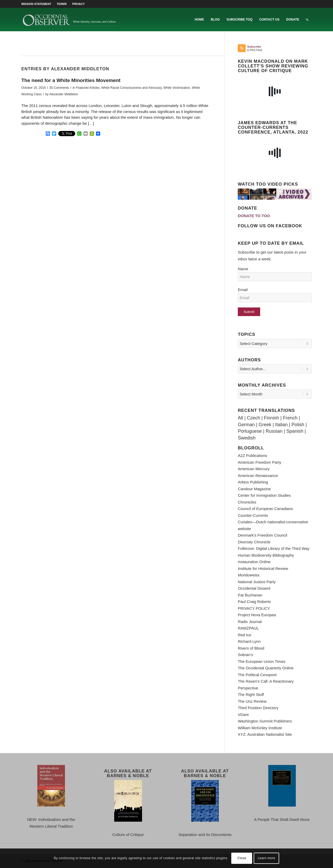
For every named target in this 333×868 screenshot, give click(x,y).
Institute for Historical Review (263, 568)
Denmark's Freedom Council (262, 535)
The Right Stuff (251, 694)
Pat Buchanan (250, 595)
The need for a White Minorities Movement (71, 80)
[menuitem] (38, 4)
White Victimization (177, 88)
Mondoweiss (249, 575)
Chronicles (247, 502)
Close (242, 858)
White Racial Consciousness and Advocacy (132, 88)
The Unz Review (252, 701)
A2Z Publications (252, 455)
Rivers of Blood (251, 648)
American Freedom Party (260, 462)
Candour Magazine (254, 489)
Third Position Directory (258, 708)
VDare (243, 715)
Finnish (272, 418)
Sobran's (245, 655)
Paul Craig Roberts (254, 602)
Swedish (247, 438)
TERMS (62, 4)
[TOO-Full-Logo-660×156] (70, 20)
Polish (298, 425)
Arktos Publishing (253, 482)
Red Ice (245, 635)
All (240, 418)
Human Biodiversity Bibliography (266, 555)
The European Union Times (262, 661)
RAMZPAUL (248, 628)
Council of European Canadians (265, 509)
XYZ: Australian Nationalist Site (265, 734)
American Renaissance (258, 476)
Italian (281, 425)
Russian (274, 431)
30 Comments (59, 88)
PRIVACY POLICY (254, 608)
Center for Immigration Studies (264, 495)
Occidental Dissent (254, 588)
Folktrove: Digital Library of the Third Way (274, 548)
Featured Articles (88, 88)
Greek (265, 425)
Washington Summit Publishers (265, 721)
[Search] (307, 20)
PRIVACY (79, 4)
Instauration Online (254, 562)
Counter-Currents (253, 515)
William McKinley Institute (260, 728)
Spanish (295, 431)
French (290, 418)
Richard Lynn (249, 641)
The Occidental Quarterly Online (266, 668)
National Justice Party (257, 582)
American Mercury (254, 469)
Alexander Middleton (64, 94)
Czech (254, 418)
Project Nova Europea (257, 615)
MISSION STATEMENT (36, 4)
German (246, 425)
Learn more (267, 858)
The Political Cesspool (257, 675)
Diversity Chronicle (254, 542)
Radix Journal (250, 622)
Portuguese (250, 431)
